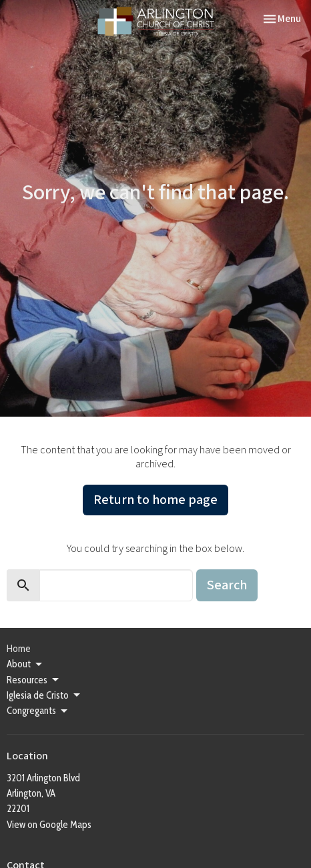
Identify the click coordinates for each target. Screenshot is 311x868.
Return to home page (155, 500)
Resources (34, 680)
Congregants (38, 711)
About (25, 665)
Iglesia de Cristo (44, 695)
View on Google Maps (49, 825)
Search (227, 585)
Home (19, 649)
